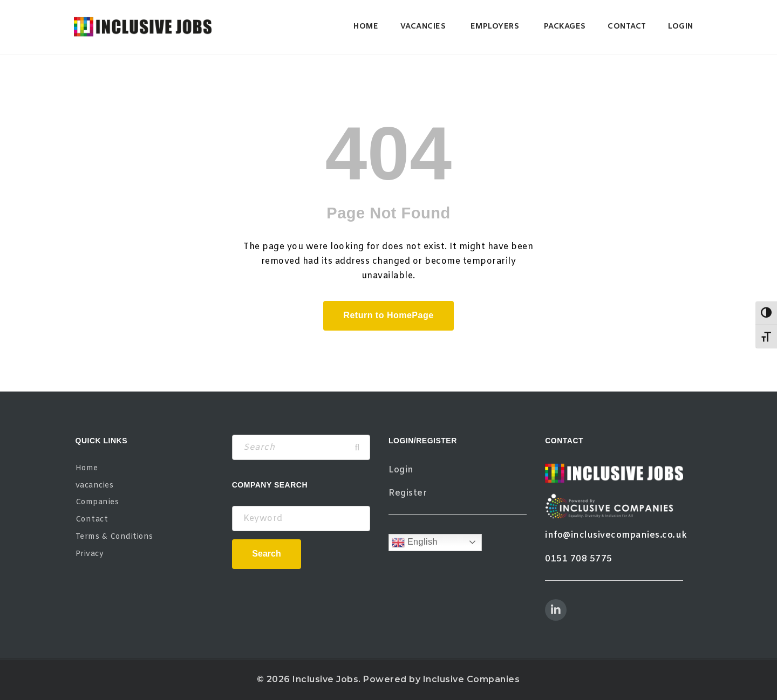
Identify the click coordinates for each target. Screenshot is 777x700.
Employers (495, 27)
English (415, 543)
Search (266, 554)
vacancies (423, 27)
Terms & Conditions (114, 537)
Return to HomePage (388, 315)
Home (366, 27)
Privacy (90, 554)
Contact (627, 27)
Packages (565, 27)
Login (681, 27)
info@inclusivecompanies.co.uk (616, 535)
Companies (97, 502)
